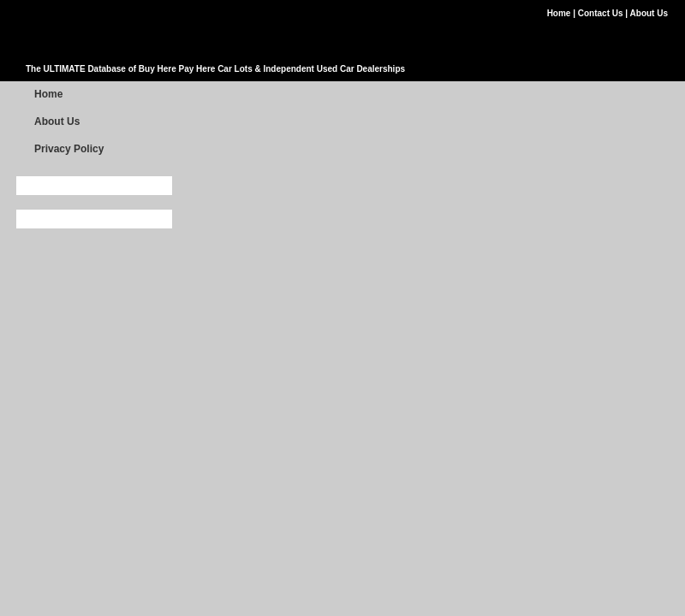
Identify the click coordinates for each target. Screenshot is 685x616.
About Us (649, 13)
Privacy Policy (69, 149)
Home (560, 13)
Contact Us (602, 13)
